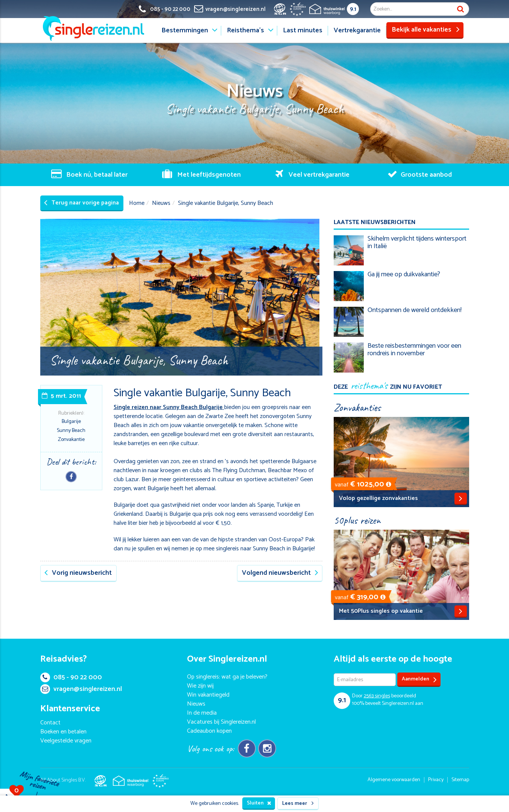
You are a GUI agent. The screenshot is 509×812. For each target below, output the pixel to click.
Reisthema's (245, 30)
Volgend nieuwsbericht (280, 573)
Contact (50, 723)
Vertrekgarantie (357, 30)
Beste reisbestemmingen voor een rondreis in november (414, 350)
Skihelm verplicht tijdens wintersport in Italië (417, 242)
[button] (389, 484)
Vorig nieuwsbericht (78, 573)
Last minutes (303, 30)
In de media (202, 713)
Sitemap (460, 780)
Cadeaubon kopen (209, 731)
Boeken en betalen (63, 732)
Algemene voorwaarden (394, 780)
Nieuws (161, 203)
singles (377, 696)
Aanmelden (419, 679)
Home (137, 203)
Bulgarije (71, 422)
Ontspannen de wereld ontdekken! (415, 310)
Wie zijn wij (200, 686)
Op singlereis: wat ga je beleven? (227, 677)
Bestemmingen (185, 30)
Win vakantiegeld (208, 695)
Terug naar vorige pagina (81, 203)
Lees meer (298, 804)
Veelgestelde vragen (66, 741)
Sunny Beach (71, 431)
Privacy (436, 780)
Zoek (460, 9)
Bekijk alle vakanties (426, 30)
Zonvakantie (71, 440)
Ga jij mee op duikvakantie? (404, 274)
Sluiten (259, 803)
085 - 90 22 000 (71, 677)
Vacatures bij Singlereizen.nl (221, 722)
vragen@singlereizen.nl (81, 689)
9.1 (353, 9)
